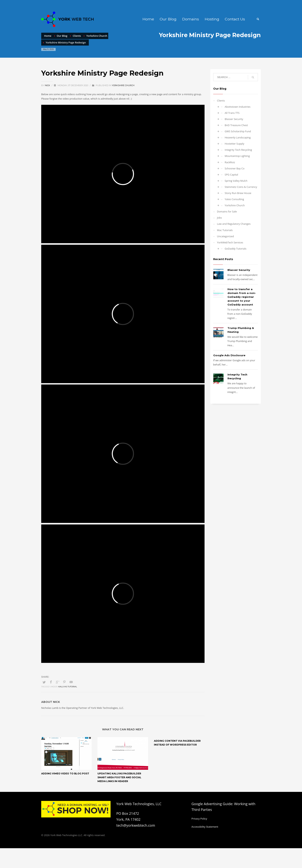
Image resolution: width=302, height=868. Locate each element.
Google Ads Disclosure (229, 355)
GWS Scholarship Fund (238, 131)
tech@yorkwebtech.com (136, 825)
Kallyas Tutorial (68, 687)
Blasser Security (234, 119)
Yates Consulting (234, 199)
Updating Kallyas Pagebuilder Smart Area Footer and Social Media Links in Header (119, 777)
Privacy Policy (199, 819)
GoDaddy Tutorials (236, 249)
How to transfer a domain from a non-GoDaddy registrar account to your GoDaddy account (242, 297)
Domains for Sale (227, 211)
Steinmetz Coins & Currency (241, 187)
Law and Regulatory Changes (234, 224)
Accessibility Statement (205, 827)
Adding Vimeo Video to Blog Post (65, 774)
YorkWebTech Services (230, 242)
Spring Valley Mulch (236, 181)
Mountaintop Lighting (237, 156)
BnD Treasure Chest (236, 125)
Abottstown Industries (238, 107)
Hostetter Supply (235, 144)
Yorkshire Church (123, 85)
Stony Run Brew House (238, 193)
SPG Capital (232, 175)
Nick (48, 85)
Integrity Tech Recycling (238, 150)
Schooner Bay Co (235, 168)
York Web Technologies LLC (66, 835)
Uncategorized (226, 236)
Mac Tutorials (225, 230)
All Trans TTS (232, 113)
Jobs (219, 218)
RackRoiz (230, 162)
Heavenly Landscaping (238, 137)
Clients (221, 101)
